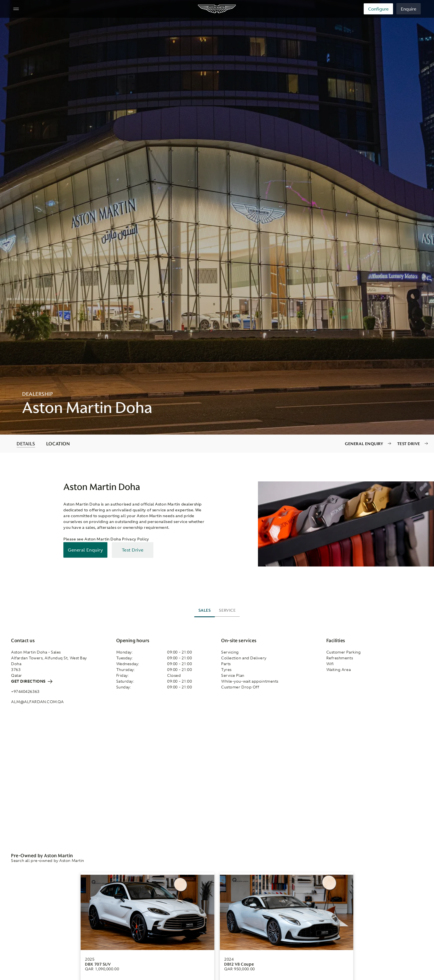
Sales (205, 610)
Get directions (32, 681)
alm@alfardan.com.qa (37, 702)
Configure (378, 9)
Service (227, 610)
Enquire (409, 9)
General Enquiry (364, 444)
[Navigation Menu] (16, 9)
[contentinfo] (217, 444)
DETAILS (26, 444)
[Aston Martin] (217, 9)
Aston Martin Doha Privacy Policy (117, 539)
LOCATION (58, 444)
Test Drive (409, 444)
